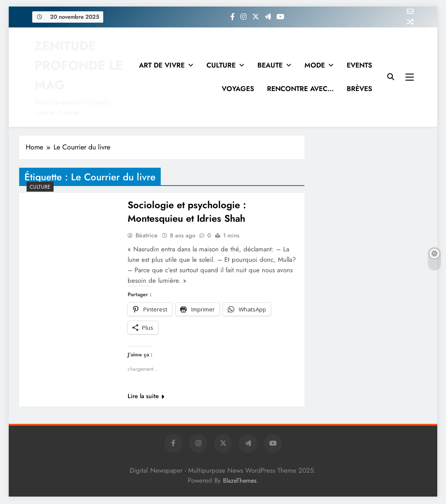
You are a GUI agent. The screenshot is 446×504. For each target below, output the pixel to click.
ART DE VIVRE (162, 65)
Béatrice (147, 236)
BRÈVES (359, 89)
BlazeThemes (240, 481)
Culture (40, 187)
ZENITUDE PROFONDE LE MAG (79, 65)
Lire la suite (146, 397)
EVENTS (359, 65)
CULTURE (221, 65)
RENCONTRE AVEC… (300, 89)
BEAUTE (270, 65)
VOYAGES (238, 89)
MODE (315, 65)
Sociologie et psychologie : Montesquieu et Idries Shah (187, 212)
